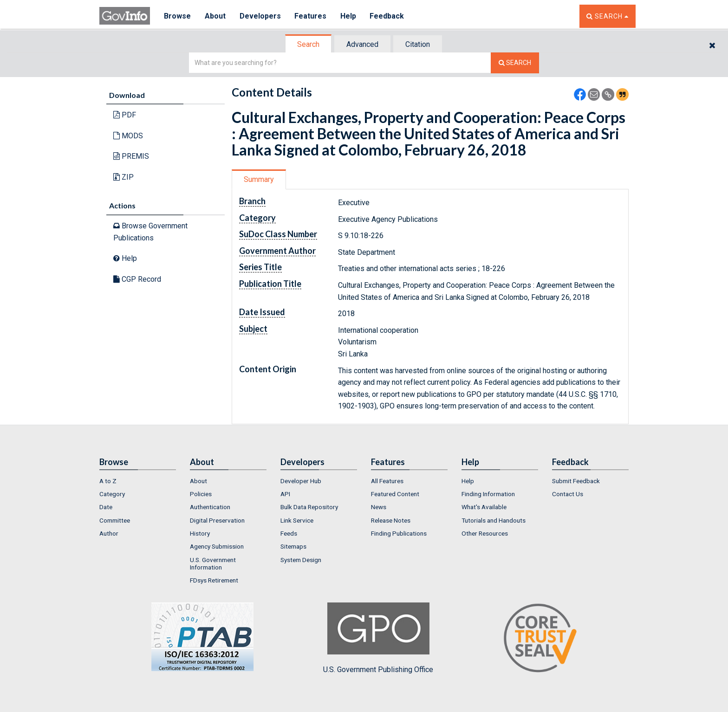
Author (109, 533)
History (200, 533)
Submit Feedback (576, 481)
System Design (301, 560)
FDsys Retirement (214, 580)
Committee (115, 520)
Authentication (210, 507)
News (379, 507)
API (285, 494)
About (215, 16)
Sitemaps (293, 546)
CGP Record (137, 279)
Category (112, 494)
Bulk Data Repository (309, 507)
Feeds (289, 533)
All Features (387, 481)
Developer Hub (301, 481)
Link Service (297, 520)
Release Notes (391, 520)
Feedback (388, 16)
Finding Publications (399, 533)
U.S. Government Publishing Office (378, 638)
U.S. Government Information (213, 563)
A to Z (108, 481)
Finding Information (488, 494)
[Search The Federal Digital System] (515, 63)
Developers (260, 16)
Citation (418, 44)
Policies (201, 494)
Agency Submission (217, 546)
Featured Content (395, 494)
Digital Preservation (217, 520)
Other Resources (485, 533)
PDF (125, 115)
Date (106, 507)
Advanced (362, 44)
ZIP (123, 177)
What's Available (484, 507)
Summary (259, 179)
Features (311, 16)
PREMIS (131, 156)
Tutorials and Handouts (494, 520)
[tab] (309, 44)
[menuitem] (138, 481)
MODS (128, 136)
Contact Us (568, 494)
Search (308, 44)
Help (349, 16)
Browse (177, 16)
